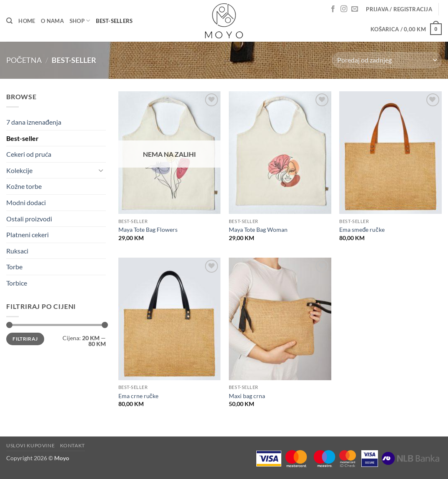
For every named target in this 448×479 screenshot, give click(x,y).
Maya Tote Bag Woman (258, 229)
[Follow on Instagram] (344, 9)
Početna (24, 60)
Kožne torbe (24, 186)
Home (27, 21)
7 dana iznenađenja (34, 122)
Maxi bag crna (247, 396)
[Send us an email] (355, 9)
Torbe (14, 267)
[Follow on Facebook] (333, 9)
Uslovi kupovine (30, 445)
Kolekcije (19, 170)
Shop (80, 21)
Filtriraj (25, 339)
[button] (399, 9)
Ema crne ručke (138, 396)
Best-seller (23, 138)
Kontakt (73, 445)
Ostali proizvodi (29, 219)
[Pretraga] (9, 21)
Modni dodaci (26, 202)
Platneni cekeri (28, 234)
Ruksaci (17, 251)
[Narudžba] (387, 60)
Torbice (17, 283)
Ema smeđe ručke (362, 229)
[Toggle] (101, 170)
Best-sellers (114, 21)
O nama (52, 21)
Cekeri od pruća (29, 154)
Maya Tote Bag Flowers (148, 229)
